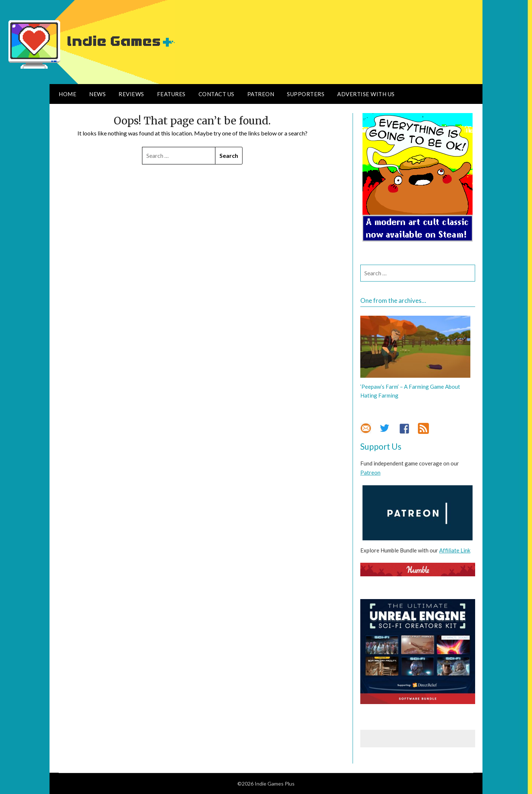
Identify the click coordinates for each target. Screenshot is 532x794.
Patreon (261, 94)
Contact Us (216, 94)
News (97, 94)
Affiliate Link (455, 550)
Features (171, 94)
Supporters (306, 94)
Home (68, 94)
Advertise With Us (366, 94)
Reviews (131, 94)
